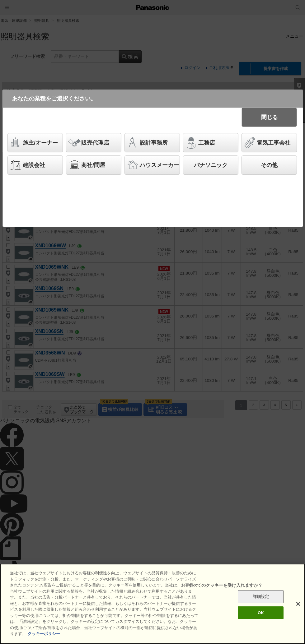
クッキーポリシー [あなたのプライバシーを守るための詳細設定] (44, 634)
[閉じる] (298, 604)
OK (261, 613)
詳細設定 (261, 597)
